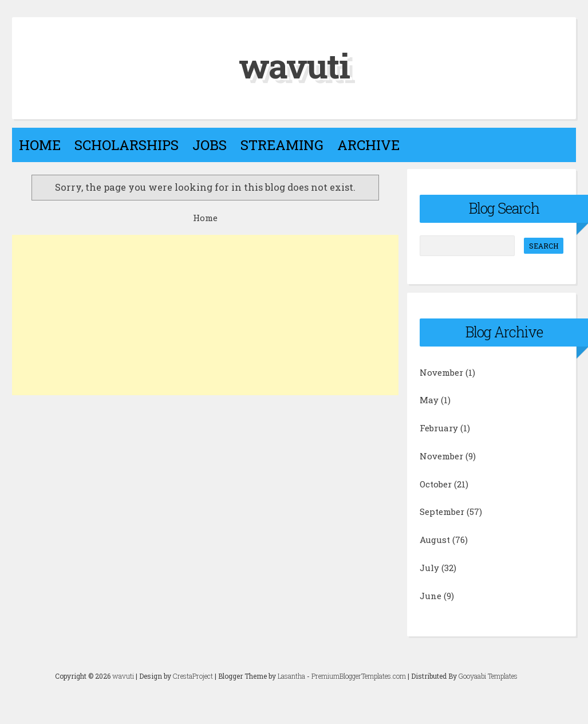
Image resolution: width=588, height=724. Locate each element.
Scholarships (127, 145)
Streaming (282, 145)
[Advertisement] (205, 315)
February (439, 428)
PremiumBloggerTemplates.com (359, 676)
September (442, 511)
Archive (368, 145)
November (441, 372)
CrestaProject (193, 676)
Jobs (210, 145)
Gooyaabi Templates (488, 676)
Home (40, 145)
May (429, 400)
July (429, 568)
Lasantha (291, 676)
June (431, 596)
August (435, 540)
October (436, 484)
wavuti (294, 65)
